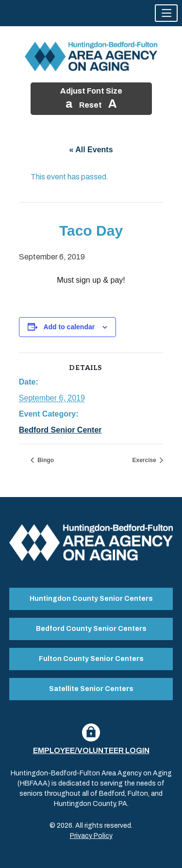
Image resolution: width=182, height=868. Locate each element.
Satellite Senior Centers (91, 689)
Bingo (45, 460)
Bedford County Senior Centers (91, 629)
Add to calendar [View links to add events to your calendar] (69, 327)
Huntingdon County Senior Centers (91, 599)
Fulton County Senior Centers (91, 659)
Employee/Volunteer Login (91, 750)
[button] (166, 13)
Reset (91, 105)
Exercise (145, 460)
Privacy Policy (91, 836)
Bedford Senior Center (60, 430)
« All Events (91, 150)
